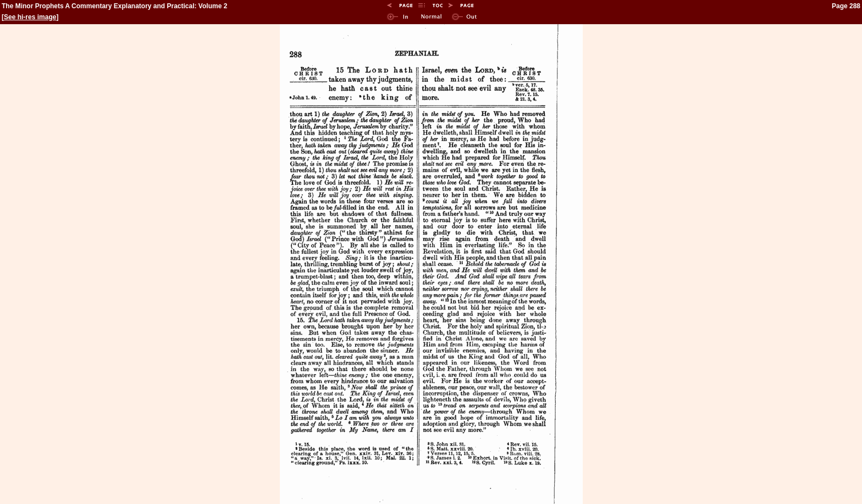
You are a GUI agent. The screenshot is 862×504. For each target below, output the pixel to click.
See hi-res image (30, 17)
